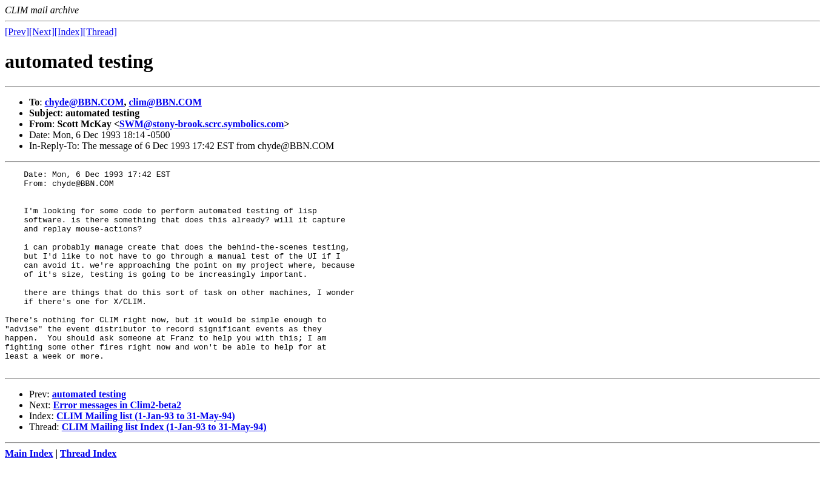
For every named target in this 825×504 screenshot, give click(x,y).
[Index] (69, 32)
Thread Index (89, 493)
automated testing (89, 434)
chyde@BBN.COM (85, 102)
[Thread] (100, 32)
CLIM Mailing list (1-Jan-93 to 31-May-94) (146, 456)
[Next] (42, 32)
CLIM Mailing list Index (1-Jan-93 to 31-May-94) (164, 467)
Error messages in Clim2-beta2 (117, 445)
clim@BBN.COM (165, 102)
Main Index (29, 493)
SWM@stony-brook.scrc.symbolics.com (202, 124)
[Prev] (17, 32)
